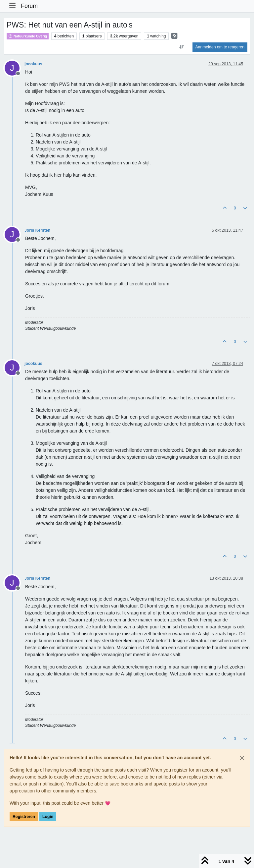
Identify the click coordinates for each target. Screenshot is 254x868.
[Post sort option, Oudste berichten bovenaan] (181, 47)
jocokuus (33, 64)
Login (48, 817)
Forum (29, 6)
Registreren (24, 817)
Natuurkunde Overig (28, 36)
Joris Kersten (37, 230)
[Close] (242, 758)
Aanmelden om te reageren (220, 47)
